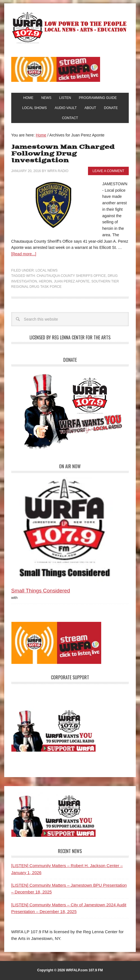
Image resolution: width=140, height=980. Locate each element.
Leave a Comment (108, 171)
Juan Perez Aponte (72, 281)
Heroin (45, 281)
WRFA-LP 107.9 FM (70, 27)
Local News (47, 270)
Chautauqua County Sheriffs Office (71, 276)
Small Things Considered (41, 591)
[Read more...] (24, 254)
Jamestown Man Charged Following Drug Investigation (63, 154)
